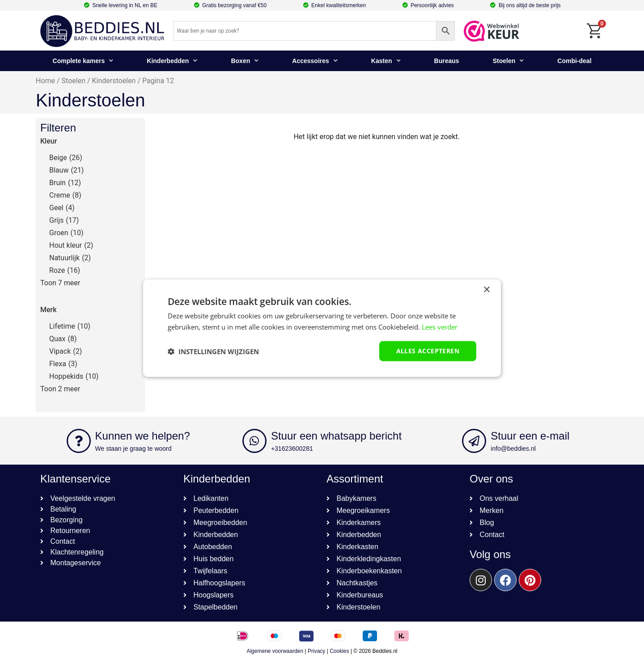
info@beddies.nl (513, 449)
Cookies (339, 651)
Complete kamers (83, 61)
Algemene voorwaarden (275, 651)
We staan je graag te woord (133, 449)
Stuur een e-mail (530, 436)
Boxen (245, 61)
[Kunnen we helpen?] (79, 441)
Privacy (316, 651)
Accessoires (315, 61)
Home (45, 81)
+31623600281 (292, 449)
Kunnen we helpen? (143, 436)
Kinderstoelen (114, 81)
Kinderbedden (172, 61)
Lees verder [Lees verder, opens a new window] (440, 326)
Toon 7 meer (60, 283)
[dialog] (322, 328)
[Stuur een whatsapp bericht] (254, 441)
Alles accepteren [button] (428, 351)
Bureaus (447, 61)
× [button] (486, 290)
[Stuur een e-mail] (474, 441)
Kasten (386, 61)
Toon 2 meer (60, 389)
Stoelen (508, 61)
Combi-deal (574, 61)
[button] (213, 351)
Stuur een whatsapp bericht (336, 436)
